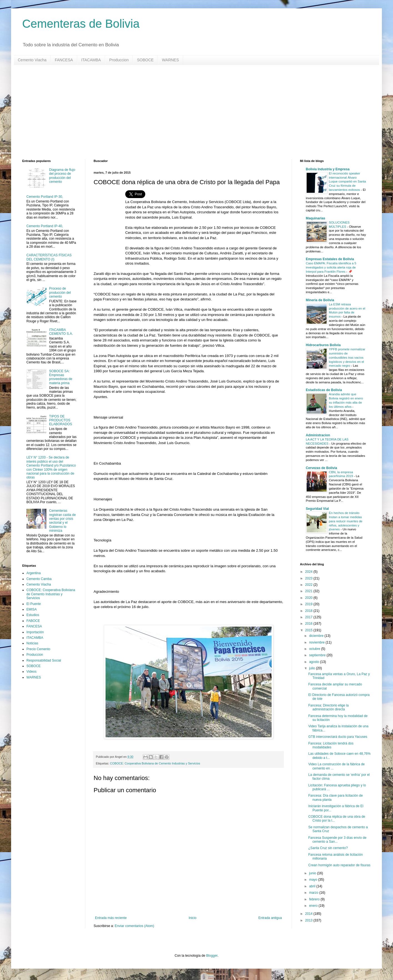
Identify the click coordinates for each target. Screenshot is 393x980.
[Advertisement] (189, 112)
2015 (309, 630)
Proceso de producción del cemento (60, 293)
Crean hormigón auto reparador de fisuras (339, 865)
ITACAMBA (91, 60)
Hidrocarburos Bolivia (323, 345)
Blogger (212, 956)
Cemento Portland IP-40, (45, 226)
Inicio (192, 918)
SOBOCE (145, 60)
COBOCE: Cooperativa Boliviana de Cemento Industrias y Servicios (155, 763)
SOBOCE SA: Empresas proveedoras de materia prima (61, 377)
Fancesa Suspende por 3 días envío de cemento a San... (337, 840)
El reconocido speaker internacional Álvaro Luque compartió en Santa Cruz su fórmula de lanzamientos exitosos (347, 182)
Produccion (119, 60)
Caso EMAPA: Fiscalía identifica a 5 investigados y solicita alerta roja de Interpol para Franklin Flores (331, 267)
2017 (309, 617)
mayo (314, 880)
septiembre (318, 655)
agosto (315, 662)
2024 (309, 572)
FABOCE (33, 621)
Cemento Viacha (32, 60)
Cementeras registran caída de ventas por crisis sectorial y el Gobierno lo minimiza (62, 521)
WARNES (170, 60)
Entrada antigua (270, 918)
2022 (309, 585)
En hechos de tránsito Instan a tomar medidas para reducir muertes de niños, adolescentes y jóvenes (346, 521)
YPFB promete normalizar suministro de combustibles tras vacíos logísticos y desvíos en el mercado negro (347, 357)
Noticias (32, 643)
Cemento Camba (39, 579)
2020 (309, 598)
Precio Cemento (38, 649)
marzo (314, 893)
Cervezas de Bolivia (321, 468)
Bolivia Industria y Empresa (328, 169)
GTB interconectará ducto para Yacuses (338, 737)
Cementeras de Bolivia (81, 24)
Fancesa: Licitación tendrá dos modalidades (331, 745)
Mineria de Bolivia (320, 300)
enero (314, 906)
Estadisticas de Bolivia (324, 390)
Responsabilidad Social (44, 660)
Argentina (33, 573)
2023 (309, 578)
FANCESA (64, 60)
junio (313, 873)
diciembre (317, 636)
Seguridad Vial (317, 509)
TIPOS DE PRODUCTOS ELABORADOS (61, 420)
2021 (309, 591)
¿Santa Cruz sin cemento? (328, 848)
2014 (309, 914)
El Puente (34, 604)
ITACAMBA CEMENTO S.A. (61, 332)
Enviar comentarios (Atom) (134, 926)
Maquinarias (316, 218)
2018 (309, 611)
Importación (35, 632)
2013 (309, 920)
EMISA (32, 609)
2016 (309, 624)
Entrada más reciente (111, 918)
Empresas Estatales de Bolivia (330, 259)
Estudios (33, 615)
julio (313, 668)
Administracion (318, 435)
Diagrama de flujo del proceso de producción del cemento (62, 176)
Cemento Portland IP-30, (45, 197)
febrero (315, 899)
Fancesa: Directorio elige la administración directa (328, 707)
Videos (31, 672)
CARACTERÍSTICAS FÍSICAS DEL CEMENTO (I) (49, 257)
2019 (309, 604)
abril (313, 886)
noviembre (317, 642)
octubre (315, 649)
